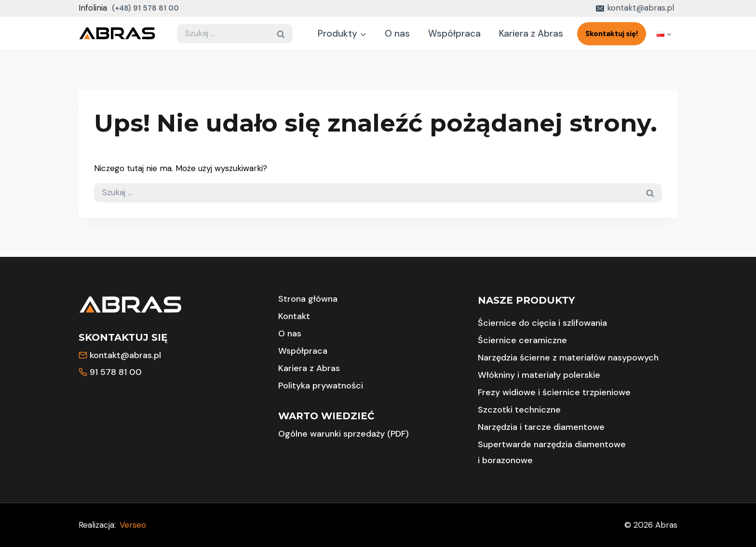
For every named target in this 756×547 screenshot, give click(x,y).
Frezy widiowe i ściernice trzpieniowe (554, 392)
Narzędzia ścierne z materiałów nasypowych (568, 358)
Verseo (133, 525)
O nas (397, 33)
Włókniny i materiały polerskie (539, 375)
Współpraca (454, 33)
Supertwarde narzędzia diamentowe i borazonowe (552, 452)
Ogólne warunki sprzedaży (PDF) (344, 434)
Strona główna (308, 299)
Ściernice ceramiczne (522, 340)
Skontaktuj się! (612, 34)
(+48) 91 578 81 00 (145, 8)
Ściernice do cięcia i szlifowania (542, 323)
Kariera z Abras (531, 33)
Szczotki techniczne (519, 410)
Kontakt (294, 316)
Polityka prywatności (321, 386)
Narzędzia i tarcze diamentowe (541, 427)
